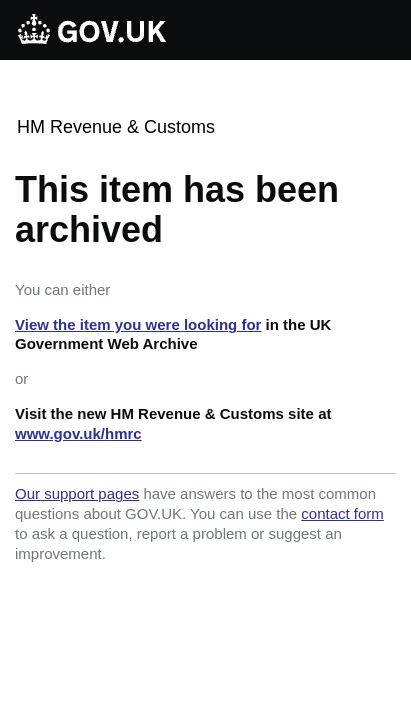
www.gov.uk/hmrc (78, 433)
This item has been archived (177, 209)
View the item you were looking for (138, 324)
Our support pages (77, 493)
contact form (342, 513)
